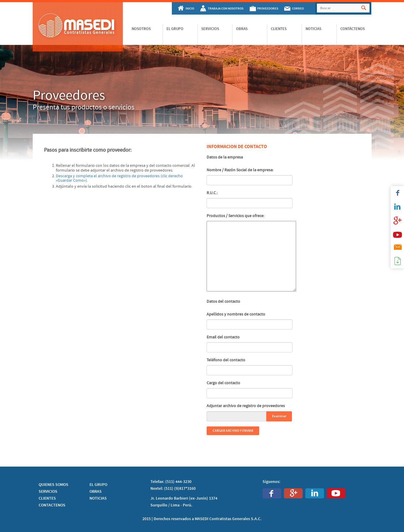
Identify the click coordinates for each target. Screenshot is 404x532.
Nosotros (141, 29)
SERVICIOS (48, 492)
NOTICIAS (98, 498)
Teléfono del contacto (226, 360)
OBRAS (96, 492)
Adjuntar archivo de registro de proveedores (246, 406)
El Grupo (175, 29)
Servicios (210, 29)
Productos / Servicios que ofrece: (235, 216)
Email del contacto (223, 337)
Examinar (279, 416)
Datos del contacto (223, 302)
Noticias (313, 29)
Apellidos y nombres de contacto (236, 314)
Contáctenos (353, 29)
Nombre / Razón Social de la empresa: (240, 170)
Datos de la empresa (225, 157)
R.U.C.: (212, 193)
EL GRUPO (98, 485)
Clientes (279, 29)
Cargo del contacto (223, 383)
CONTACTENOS (52, 505)
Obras (242, 29)
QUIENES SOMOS (54, 485)
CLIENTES (47, 498)
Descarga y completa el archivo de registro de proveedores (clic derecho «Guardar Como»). (119, 178)
